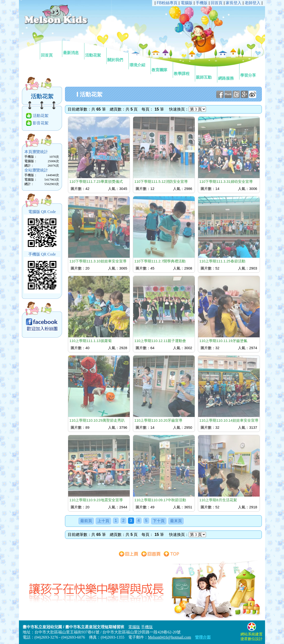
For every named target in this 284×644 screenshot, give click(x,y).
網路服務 (228, 74)
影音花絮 (41, 123)
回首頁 (51, 51)
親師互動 (206, 73)
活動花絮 (95, 51)
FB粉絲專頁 (167, 3)
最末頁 (176, 521)
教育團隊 (161, 66)
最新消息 (73, 48)
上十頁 (103, 521)
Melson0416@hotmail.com (169, 637)
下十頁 (159, 521)
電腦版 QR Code (42, 212)
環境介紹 (139, 61)
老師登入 (252, 3)
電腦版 (187, 3)
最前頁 (86, 521)
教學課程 (184, 69)
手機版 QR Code (42, 254)
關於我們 (117, 56)
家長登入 (234, 3)
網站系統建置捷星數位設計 (252, 634)
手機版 (202, 3)
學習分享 (250, 71)
